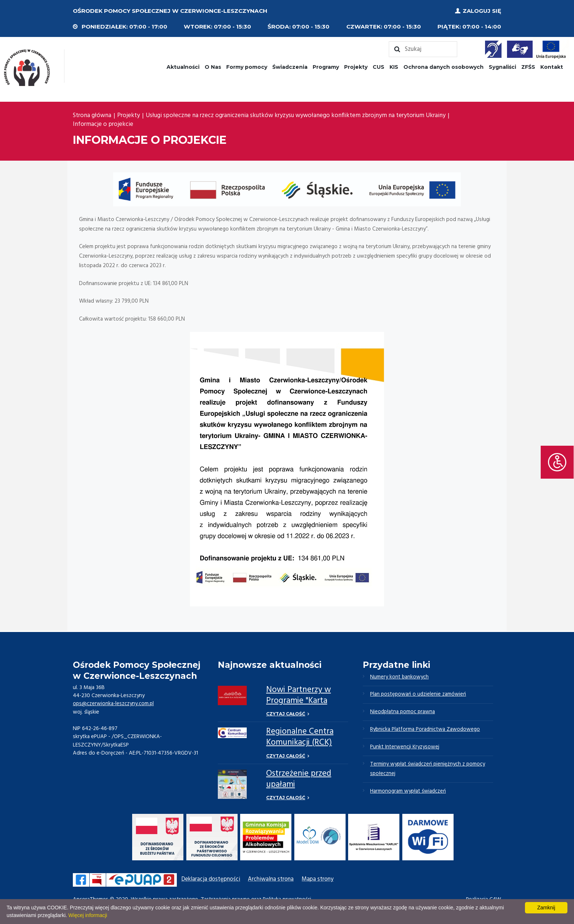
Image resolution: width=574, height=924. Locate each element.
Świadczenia (290, 67)
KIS (394, 67)
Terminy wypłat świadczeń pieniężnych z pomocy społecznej (428, 770)
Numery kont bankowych (400, 677)
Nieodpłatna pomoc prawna (403, 712)
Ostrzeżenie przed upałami (299, 779)
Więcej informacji (88, 915)
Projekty (356, 67)
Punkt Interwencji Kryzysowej (405, 748)
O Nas (213, 67)
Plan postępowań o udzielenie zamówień (419, 695)
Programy (326, 67)
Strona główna (92, 116)
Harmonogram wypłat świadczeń (408, 792)
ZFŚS (528, 67)
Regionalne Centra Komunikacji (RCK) (300, 737)
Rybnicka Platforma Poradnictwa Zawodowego (426, 730)
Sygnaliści (502, 67)
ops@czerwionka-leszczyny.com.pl (114, 704)
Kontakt (552, 67)
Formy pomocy (247, 67)
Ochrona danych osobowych (443, 67)
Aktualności (183, 67)
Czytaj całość (286, 714)
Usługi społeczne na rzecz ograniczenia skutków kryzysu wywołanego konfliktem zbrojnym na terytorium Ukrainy (296, 116)
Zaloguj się (482, 11)
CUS (379, 67)
